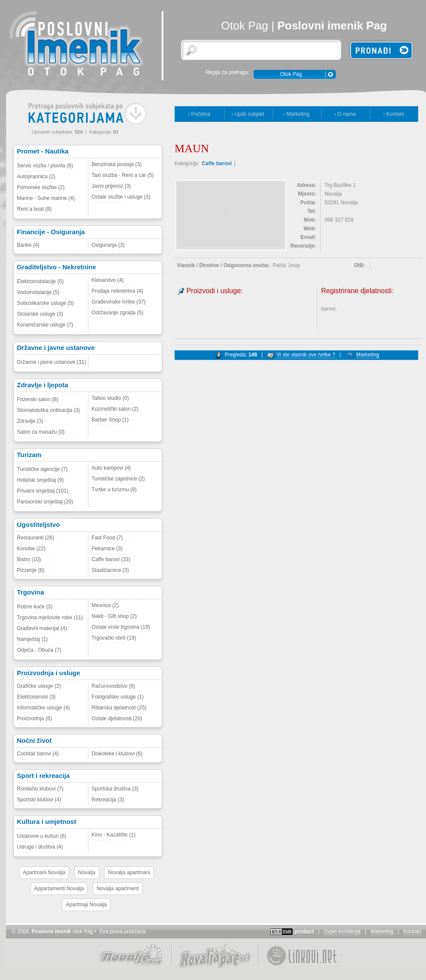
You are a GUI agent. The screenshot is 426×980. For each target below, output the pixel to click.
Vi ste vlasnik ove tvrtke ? (307, 355)
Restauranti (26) (36, 538)
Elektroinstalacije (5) (40, 281)
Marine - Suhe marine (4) (46, 198)
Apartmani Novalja (44, 872)
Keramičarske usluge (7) (45, 325)
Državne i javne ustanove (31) (51, 362)
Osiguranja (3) (108, 245)
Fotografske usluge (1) (117, 697)
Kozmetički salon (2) (115, 409)
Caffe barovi (216, 163)
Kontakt (412, 931)
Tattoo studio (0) (110, 398)
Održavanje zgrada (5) (117, 313)
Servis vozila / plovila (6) (45, 166)
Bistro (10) (29, 559)
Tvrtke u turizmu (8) (114, 490)
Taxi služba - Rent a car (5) (122, 175)
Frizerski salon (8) (37, 399)
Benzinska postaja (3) (116, 164)
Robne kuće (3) (35, 607)
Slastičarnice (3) (110, 570)
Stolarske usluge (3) (40, 314)
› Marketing (296, 114)
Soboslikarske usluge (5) (45, 303)
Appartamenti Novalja (59, 889)
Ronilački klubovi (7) (40, 789)
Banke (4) (28, 245)
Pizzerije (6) (31, 570)
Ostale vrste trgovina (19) (121, 627)
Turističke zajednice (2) (118, 479)
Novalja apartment (118, 889)
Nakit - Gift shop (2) (114, 616)
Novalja (87, 872)
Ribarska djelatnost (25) (119, 708)
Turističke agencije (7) (42, 469)
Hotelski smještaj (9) (40, 480)
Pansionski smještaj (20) (45, 502)
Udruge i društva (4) (40, 847)
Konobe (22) (31, 549)
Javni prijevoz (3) (111, 186)
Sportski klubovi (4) (39, 800)
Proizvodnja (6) (34, 719)
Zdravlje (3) (30, 421)
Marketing (368, 355)
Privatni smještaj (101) (43, 491)
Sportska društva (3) (115, 789)
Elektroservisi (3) (36, 697)
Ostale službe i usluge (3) (121, 197)
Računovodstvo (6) (113, 686)
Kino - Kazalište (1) (113, 835)
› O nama (345, 114)
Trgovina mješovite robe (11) (50, 617)
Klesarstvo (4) (107, 280)
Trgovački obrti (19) (114, 638)
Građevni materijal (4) (42, 628)
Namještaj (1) (32, 639)
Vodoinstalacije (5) (38, 292)
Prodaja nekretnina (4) (117, 291)
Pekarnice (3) (107, 549)
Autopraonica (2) (36, 176)
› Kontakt (393, 114)
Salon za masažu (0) (41, 432)
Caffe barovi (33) (111, 559)
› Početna (199, 114)
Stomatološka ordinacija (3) (48, 410)
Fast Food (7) (107, 538)
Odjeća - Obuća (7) (39, 650)
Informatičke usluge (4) (43, 708)
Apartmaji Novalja (86, 905)
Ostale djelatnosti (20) (117, 719)
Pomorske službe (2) (41, 187)
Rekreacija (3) (108, 800)
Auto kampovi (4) (111, 468)
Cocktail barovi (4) (38, 754)
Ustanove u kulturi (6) (42, 836)
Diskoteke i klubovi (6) (117, 754)
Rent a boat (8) (34, 209)
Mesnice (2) (105, 605)
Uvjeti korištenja (342, 931)
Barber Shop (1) (110, 420)
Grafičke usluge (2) (39, 686)
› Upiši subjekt (248, 114)
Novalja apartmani (129, 872)
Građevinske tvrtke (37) (119, 302)
